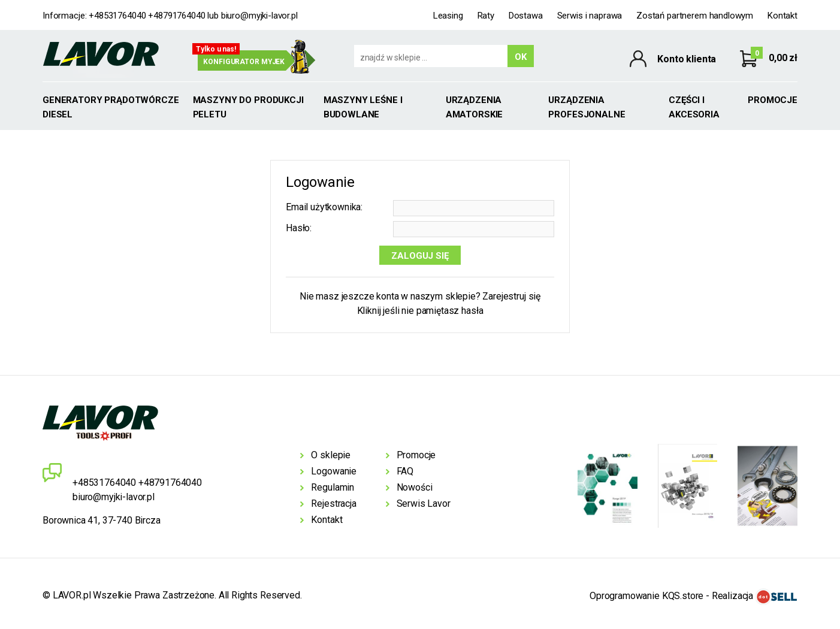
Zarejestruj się (511, 296)
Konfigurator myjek (244, 62)
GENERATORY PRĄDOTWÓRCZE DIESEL (111, 107)
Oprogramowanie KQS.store (646, 596)
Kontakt (782, 16)
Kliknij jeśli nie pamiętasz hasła (420, 311)
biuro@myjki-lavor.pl (259, 16)
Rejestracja (333, 503)
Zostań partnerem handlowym (695, 16)
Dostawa (526, 16)
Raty (486, 16)
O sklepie (331, 455)
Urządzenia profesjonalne (587, 107)
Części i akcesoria (694, 107)
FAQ (405, 471)
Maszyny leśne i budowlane (363, 107)
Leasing (448, 16)
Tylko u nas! (216, 49)
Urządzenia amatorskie (475, 107)
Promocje (773, 100)
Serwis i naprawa (590, 16)
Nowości (415, 487)
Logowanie (334, 471)
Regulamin (333, 487)
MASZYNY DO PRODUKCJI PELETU (248, 107)
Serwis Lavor (424, 503)
